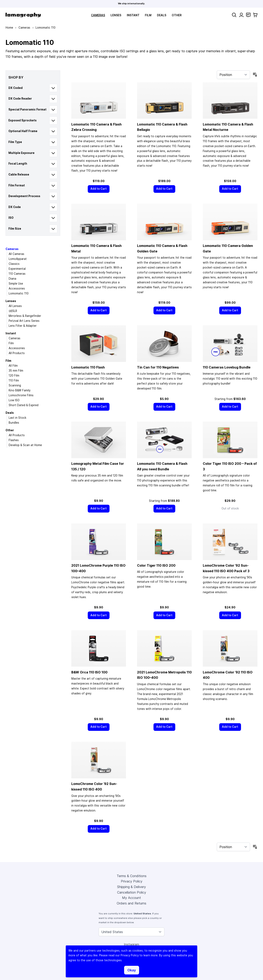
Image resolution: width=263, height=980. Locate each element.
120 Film (14, 375)
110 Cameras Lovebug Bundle (227, 367)
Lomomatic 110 (19, 293)
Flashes (14, 440)
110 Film (14, 380)
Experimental (17, 269)
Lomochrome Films (21, 395)
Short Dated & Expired (24, 405)
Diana (12, 279)
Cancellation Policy (132, 892)
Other (177, 15)
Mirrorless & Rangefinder (25, 316)
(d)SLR (13, 311)
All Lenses (15, 306)
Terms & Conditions (132, 876)
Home (9, 28)
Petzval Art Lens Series (24, 321)
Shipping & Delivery (131, 887)
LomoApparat (18, 259)
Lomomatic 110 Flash (88, 367)
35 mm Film (16, 371)
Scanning (15, 385)
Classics (14, 264)
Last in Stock (17, 418)
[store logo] (23, 15)
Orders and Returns (131, 903)
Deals (162, 15)
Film (148, 15)
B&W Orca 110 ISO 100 (89, 672)
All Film (13, 366)
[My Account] (241, 15)
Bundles (14, 423)
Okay (132, 970)
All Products (17, 353)
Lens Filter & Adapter (23, 326)
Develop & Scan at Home (25, 445)
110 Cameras (17, 274)
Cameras (98, 15)
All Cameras (16, 254)
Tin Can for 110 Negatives (158, 367)
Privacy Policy (132, 881)
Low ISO (14, 400)
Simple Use (16, 284)
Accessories (17, 288)
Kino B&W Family (20, 390)
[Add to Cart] (99, 189)
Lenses (116, 15)
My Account (131, 898)
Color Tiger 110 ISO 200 (156, 565)
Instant (133, 15)
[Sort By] (233, 75)
